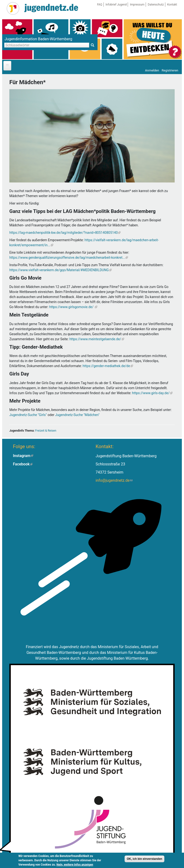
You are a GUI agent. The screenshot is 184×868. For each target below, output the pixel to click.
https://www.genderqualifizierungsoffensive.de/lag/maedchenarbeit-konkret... (69, 258)
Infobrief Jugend (116, 5)
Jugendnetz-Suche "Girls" (28, 415)
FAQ (100, 5)
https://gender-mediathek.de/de (108, 366)
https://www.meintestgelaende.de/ (97, 339)
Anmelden (152, 70)
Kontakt (172, 5)
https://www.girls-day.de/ (152, 393)
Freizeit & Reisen (46, 431)
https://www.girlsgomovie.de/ (73, 307)
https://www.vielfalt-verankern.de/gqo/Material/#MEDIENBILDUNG (60, 270)
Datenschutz (156, 5)
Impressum (137, 5)
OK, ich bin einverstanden (144, 859)
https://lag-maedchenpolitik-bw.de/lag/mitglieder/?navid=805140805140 (65, 233)
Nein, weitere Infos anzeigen (75, 865)
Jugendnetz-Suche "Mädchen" (77, 415)
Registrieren (170, 70)
